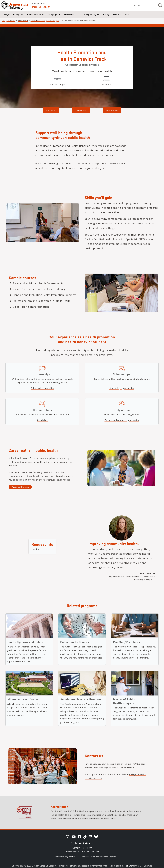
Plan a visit (51, 110)
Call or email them (126, 768)
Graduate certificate (35, 14)
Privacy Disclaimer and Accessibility (83, 866)
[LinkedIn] (90, 837)
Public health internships (42, 388)
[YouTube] (74, 837)
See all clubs (42, 420)
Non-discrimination (126, 866)
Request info (81, 110)
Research (117, 14)
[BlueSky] (96, 837)
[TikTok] (85, 837)
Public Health (41, 7)
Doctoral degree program (88, 14)
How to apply (112, 110)
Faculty (106, 14)
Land (64, 857)
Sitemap (148, 866)
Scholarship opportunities (122, 388)
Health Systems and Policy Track (29, 647)
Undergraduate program (12, 14)
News (127, 14)
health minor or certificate (22, 704)
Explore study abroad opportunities (122, 420)
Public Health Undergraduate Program (45, 21)
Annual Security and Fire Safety (100, 857)
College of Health (41, 4)
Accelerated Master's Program (79, 704)
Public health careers (20, 487)
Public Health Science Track (78, 647)
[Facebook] (79, 837)
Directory (87, 848)
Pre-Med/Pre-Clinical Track (130, 647)
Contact (76, 848)
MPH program (54, 14)
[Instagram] (68, 837)
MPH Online (69, 14)
